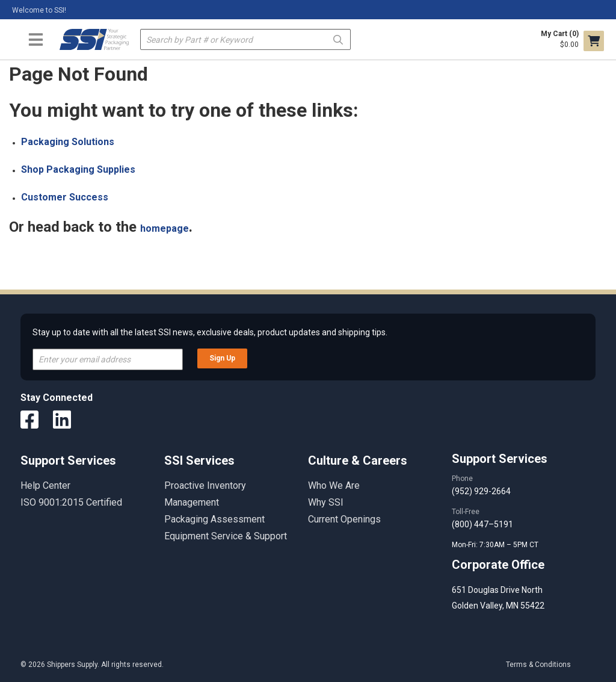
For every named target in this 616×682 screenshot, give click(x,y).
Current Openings (344, 519)
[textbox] (246, 39)
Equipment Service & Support (226, 536)
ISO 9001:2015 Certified (71, 502)
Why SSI (326, 502)
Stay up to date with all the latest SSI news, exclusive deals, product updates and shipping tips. (210, 332)
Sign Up (222, 358)
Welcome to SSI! (39, 10)
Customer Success (65, 197)
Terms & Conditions (538, 665)
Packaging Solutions (68, 142)
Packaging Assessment (214, 519)
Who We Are (334, 485)
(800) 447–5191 (482, 524)
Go (338, 39)
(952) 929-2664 (481, 491)
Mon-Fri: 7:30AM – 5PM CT (496, 545)
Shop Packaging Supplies (78, 169)
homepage (165, 228)
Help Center (45, 485)
